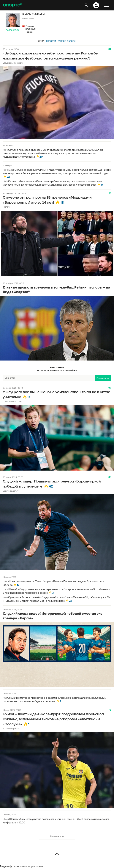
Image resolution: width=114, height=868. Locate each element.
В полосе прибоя (11, 728)
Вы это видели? (11, 491)
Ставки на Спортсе (12, 401)
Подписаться (13, 30)
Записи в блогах (67, 41)
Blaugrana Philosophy (13, 63)
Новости (51, 41)
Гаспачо (7, 207)
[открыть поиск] (86, 5)
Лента (41, 41)
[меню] (107, 5)
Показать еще (57, 836)
